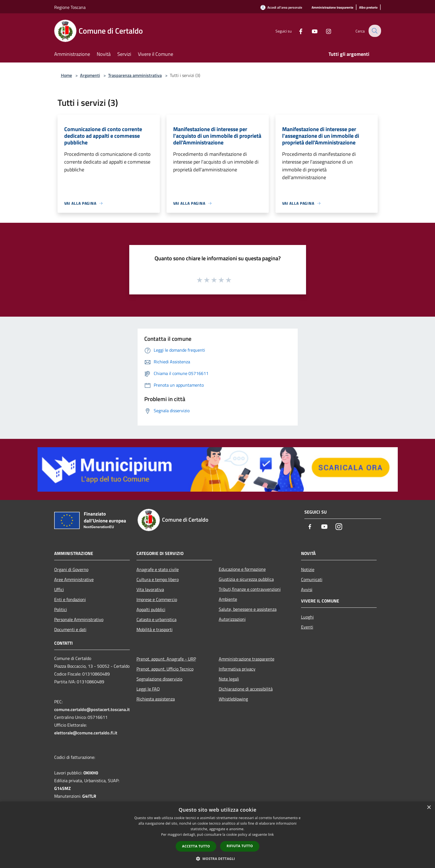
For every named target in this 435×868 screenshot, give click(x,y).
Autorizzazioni (232, 619)
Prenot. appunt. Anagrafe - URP (166, 659)
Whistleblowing (233, 699)
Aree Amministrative (74, 579)
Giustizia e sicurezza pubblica (246, 579)
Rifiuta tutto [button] (240, 846)
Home (66, 75)
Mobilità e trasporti (155, 629)
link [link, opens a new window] (271, 835)
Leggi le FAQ (148, 689)
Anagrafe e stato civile (158, 569)
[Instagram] (325, 31)
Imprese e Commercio (157, 599)
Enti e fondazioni (70, 599)
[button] (218, 859)
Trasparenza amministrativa (135, 75)
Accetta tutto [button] (196, 846)
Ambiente (228, 599)
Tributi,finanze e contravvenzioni (250, 589)
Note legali (229, 679)
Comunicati (312, 579)
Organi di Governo (71, 569)
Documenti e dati (70, 629)
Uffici (59, 589)
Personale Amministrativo (79, 619)
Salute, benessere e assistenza (248, 609)
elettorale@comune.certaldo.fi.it (86, 733)
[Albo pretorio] (368, 8)
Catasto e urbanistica (156, 619)
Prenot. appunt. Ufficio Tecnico (165, 669)
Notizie (308, 569)
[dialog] (217, 835)
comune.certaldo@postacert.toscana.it (92, 709)
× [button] (429, 808)
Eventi (307, 627)
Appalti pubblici (151, 609)
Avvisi (307, 589)
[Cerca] (374, 31)
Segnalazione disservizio (159, 679)
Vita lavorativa (150, 589)
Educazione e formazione (242, 569)
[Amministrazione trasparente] (332, 8)
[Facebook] (297, 31)
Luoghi (307, 617)
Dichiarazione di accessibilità (246, 689)
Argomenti (90, 75)
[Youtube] (311, 31)
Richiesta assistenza (156, 699)
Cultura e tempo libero (158, 579)
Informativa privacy (237, 669)
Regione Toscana (70, 7)
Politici (61, 609)
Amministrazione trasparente (247, 659)
